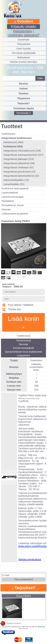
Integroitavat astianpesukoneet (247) (23, 155)
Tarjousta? (23, 103)
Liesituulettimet (10, 193)
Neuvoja (6, 209)
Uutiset (24, 89)
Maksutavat (23, 57)
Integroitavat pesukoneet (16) (19, 172)
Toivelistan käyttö (23, 108)
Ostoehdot (23, 40)
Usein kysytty (24, 49)
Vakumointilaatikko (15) (16, 180)
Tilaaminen (23, 98)
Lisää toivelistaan (10, 292)
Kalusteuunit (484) (13, 142)
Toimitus (24, 93)
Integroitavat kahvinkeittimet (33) (21, 176)
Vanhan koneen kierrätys (24, 62)
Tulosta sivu (12, 309)
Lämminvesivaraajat (13, 197)
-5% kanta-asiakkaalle (24, 53)
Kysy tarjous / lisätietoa (18, 305)
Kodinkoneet (8, 134)
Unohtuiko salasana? (23, 35)
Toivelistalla (23, 113)
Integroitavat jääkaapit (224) (19, 159)
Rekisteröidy (23, 31)
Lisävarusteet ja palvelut (15, 214)
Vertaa (6, 299)
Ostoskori (23, 21)
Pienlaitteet (8, 201)
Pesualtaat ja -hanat (13, 205)
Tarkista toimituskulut (30, 559)
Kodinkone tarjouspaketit (15, 188)
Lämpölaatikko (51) (14, 184)
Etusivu (23, 84)
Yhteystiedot (23, 44)
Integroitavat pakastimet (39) (19, 163)
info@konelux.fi (16, 627)
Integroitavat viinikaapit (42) (19, 167)
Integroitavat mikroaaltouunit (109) (22, 151)
